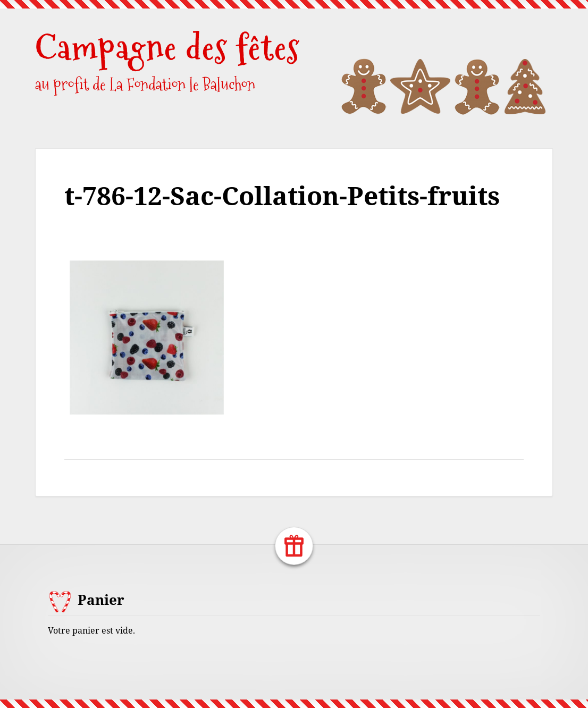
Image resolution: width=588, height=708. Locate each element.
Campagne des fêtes (167, 48)
